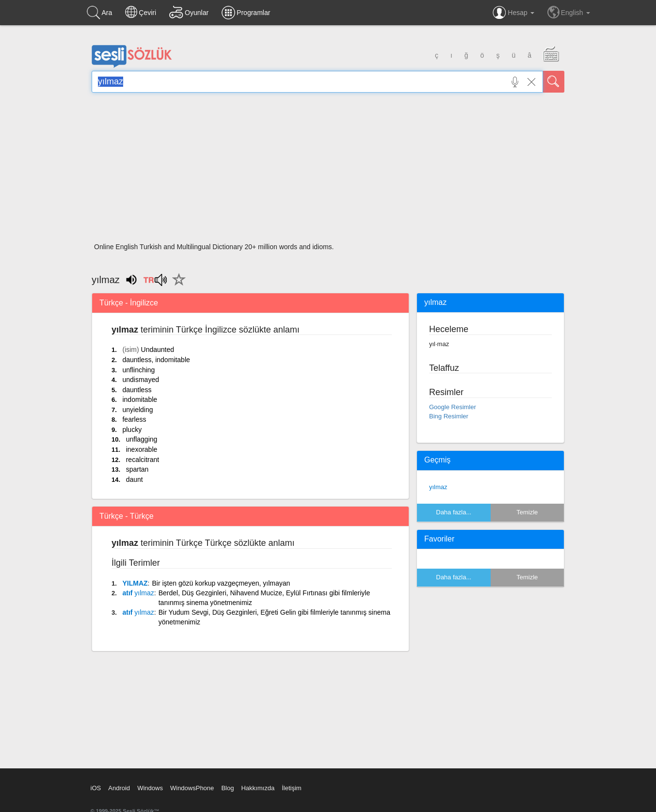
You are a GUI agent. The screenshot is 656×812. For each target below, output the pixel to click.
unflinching (138, 370)
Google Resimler (453, 407)
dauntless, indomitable (156, 360)
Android (119, 788)
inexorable (142, 449)
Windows (150, 788)
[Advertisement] (328, 171)
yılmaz (438, 487)
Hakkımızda (258, 788)
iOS (96, 788)
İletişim (291, 788)
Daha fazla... (454, 512)
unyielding (137, 410)
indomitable (140, 399)
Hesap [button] (513, 13)
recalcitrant (143, 460)
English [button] (569, 12)
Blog (227, 788)
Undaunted (158, 350)
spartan (137, 469)
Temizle (527, 512)
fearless (134, 419)
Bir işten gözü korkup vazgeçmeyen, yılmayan (221, 583)
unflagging (142, 439)
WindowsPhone (192, 788)
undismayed (141, 380)
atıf (138, 593)
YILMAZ (135, 583)
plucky (132, 430)
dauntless (137, 390)
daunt (135, 479)
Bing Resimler (449, 416)
